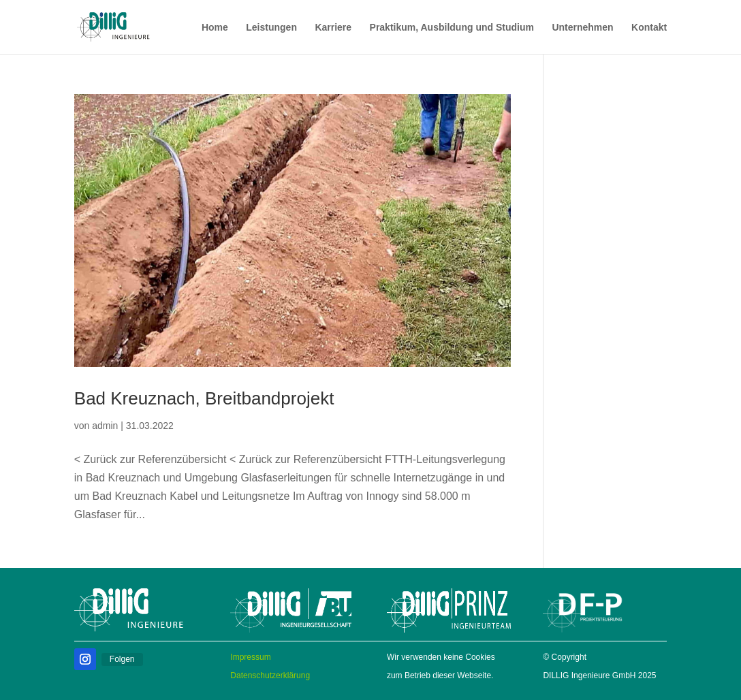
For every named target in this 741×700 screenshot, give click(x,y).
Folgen (122, 659)
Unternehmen (582, 28)
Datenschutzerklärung (270, 675)
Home (215, 28)
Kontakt (649, 28)
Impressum (250, 657)
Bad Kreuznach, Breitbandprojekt (204, 398)
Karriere (333, 28)
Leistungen (271, 28)
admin (105, 426)
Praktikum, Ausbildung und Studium (452, 28)
